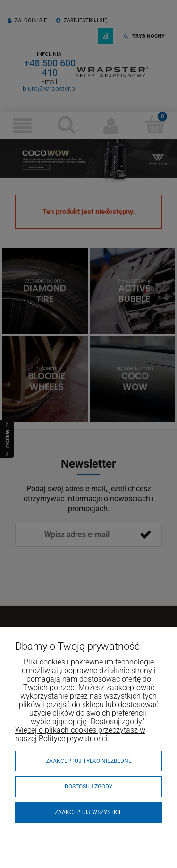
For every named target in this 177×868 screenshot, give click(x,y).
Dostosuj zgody (88, 787)
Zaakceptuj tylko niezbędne (89, 761)
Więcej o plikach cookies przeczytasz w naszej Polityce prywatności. (80, 734)
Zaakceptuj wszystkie (88, 812)
